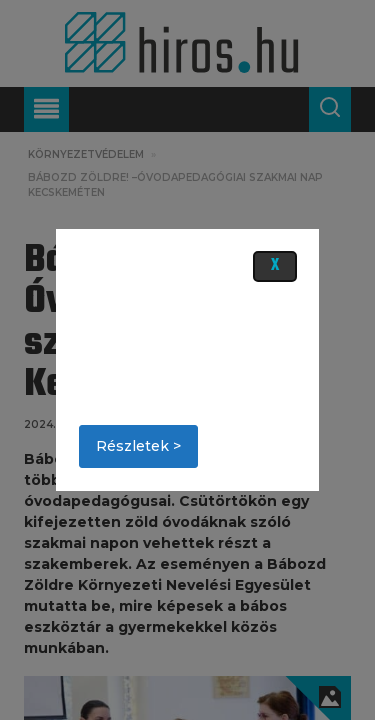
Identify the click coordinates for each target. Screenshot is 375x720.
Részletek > (138, 446)
